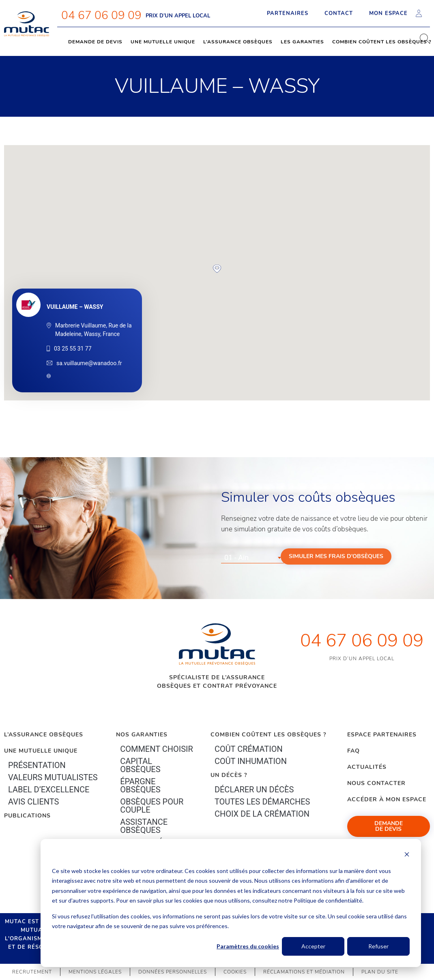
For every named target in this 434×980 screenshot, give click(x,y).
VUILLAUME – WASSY (75, 307)
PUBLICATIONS (27, 816)
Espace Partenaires (382, 735)
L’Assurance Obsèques (44, 735)
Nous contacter (376, 783)
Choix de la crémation (262, 814)
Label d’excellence (49, 790)
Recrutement (32, 972)
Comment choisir (157, 749)
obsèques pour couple (152, 806)
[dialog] (231, 903)
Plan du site (380, 972)
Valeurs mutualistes (53, 777)
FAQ (353, 751)
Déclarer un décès (254, 790)
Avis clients (33, 802)
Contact (339, 13)
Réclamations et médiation (304, 972)
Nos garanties (142, 735)
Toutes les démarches (262, 802)
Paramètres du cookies (248, 946)
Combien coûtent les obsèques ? (268, 735)
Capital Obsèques (140, 765)
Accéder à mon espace (387, 799)
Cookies (235, 972)
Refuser (378, 946)
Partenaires (288, 13)
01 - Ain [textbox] (236, 557)
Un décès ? (229, 775)
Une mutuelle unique (163, 42)
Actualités (367, 767)
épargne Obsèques (140, 785)
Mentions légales (95, 972)
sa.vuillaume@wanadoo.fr (89, 363)
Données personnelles (173, 972)
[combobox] (252, 558)
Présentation (37, 765)
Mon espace (395, 13)
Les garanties (302, 42)
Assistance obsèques (144, 826)
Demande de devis (95, 42)
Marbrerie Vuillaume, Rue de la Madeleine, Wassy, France (93, 330)
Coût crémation (249, 749)
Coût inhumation (251, 761)
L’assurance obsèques (238, 42)
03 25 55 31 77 (73, 349)
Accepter (313, 946)
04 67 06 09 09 (101, 15)
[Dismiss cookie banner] (407, 855)
